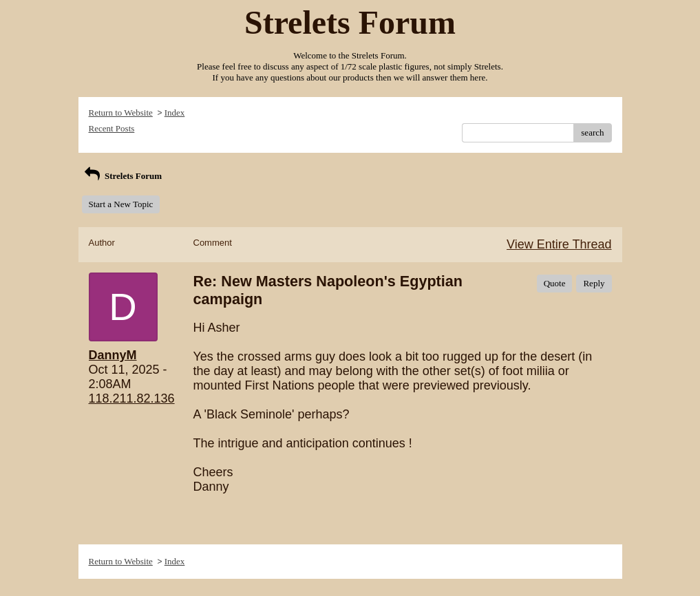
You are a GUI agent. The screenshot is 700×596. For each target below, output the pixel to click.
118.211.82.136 (132, 398)
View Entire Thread (559, 244)
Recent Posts (112, 128)
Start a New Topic (121, 204)
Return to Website (121, 113)
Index (175, 113)
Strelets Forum (122, 176)
